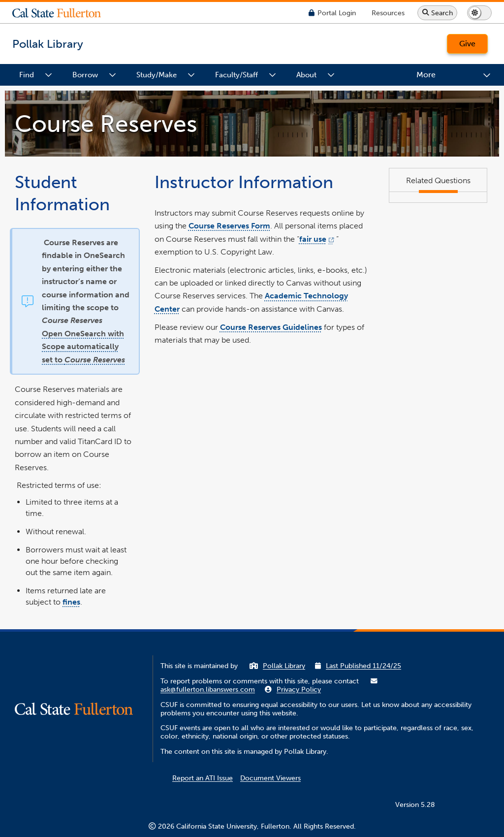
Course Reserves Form (229, 226)
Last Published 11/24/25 (363, 666)
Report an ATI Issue (203, 778)
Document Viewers (270, 778)
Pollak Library (284, 666)
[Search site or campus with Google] (437, 13)
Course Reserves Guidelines (271, 327)
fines (71, 602)
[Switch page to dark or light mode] (479, 13)
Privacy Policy (299, 690)
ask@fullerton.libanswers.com (208, 690)
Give (467, 44)
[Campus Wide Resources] (388, 13)
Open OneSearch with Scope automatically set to (83, 346)
